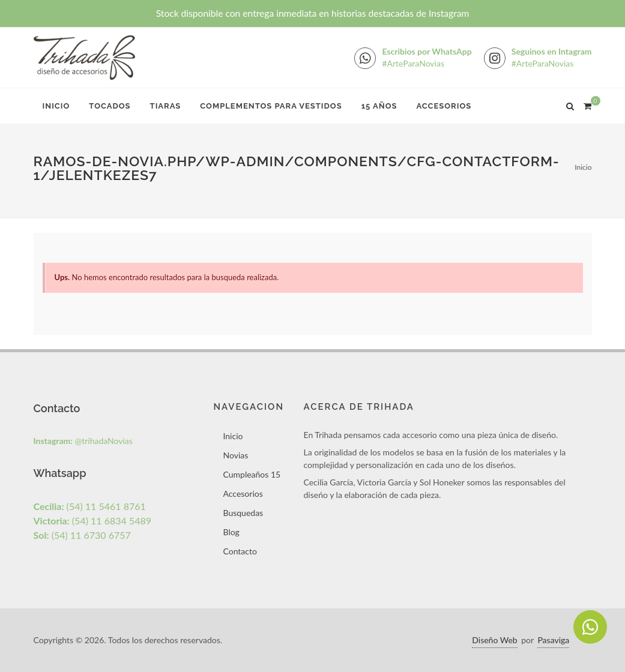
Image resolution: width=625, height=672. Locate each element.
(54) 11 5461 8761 (90, 506)
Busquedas (243, 513)
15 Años (379, 106)
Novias (235, 455)
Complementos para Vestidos (271, 106)
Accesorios (444, 106)
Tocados (110, 106)
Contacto (240, 551)
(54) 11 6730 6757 (82, 535)
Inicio (56, 106)
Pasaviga (553, 640)
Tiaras (166, 106)
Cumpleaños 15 (252, 474)
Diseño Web (494, 640)
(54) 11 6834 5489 (93, 520)
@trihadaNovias (83, 441)
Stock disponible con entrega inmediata (313, 13)
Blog (231, 532)
